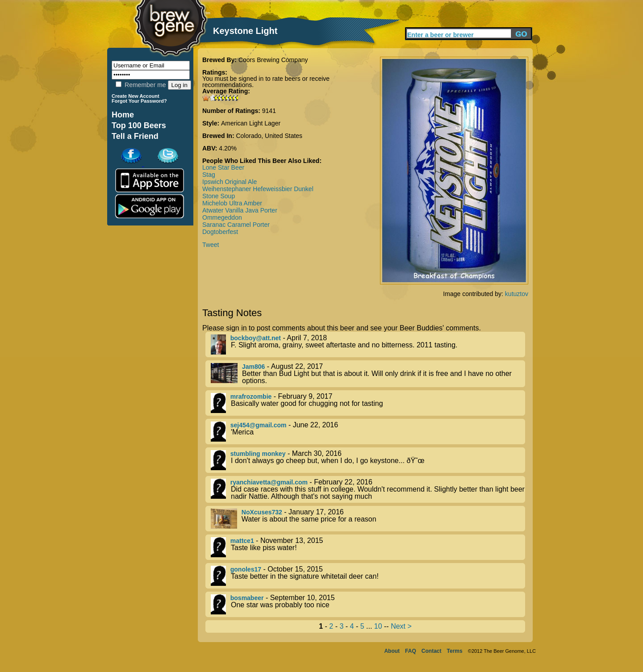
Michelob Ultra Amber (232, 203)
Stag (209, 175)
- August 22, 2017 (368, 374)
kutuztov (517, 294)
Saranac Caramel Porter (236, 225)
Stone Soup (219, 196)
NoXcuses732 (262, 512)
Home (123, 115)
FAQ (411, 651)
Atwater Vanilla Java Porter (240, 210)
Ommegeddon (222, 217)
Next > (401, 626)
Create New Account (136, 96)
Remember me (141, 85)
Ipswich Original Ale (230, 182)
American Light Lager (251, 123)
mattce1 (242, 541)
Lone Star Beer (223, 167)
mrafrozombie (251, 397)
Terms (455, 651)
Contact (432, 651)
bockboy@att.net (256, 338)
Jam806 (253, 367)
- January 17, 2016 (368, 519)
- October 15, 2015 (368, 576)
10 (378, 626)
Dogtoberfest (220, 232)
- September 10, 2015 (368, 604)
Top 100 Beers (139, 125)
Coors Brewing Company (273, 60)
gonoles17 (246, 569)
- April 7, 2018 (368, 344)
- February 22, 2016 (368, 489)
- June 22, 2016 (368, 432)
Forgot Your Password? (139, 101)
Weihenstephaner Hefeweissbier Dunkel (258, 189)
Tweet (211, 245)
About (392, 651)
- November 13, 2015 (368, 547)
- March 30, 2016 (368, 460)
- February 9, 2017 (368, 403)
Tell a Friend (135, 136)
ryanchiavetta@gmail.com (269, 482)
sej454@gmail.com (259, 425)
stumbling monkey (258, 454)
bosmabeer (247, 598)
